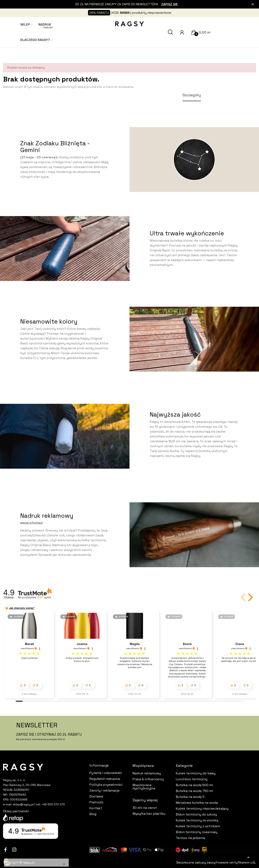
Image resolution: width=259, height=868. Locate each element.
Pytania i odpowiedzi (106, 773)
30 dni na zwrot (145, 808)
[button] (250, 597)
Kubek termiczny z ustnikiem (198, 826)
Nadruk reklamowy (147, 773)
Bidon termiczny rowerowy (197, 832)
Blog (93, 814)
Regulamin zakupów (105, 779)
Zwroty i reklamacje (105, 791)
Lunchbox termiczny (192, 779)
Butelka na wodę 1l (190, 797)
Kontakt (96, 808)
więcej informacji (31, 523)
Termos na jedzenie (191, 838)
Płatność (97, 802)
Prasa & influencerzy (148, 779)
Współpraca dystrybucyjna (144, 787)
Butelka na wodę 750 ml (194, 791)
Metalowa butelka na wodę (197, 803)
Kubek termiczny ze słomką (197, 820)
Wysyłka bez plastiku (149, 814)
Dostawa (96, 796)
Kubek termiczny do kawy (196, 773)
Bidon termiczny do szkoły (196, 814)
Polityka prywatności (106, 785)
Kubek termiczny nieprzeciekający (202, 809)
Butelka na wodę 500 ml (194, 785)
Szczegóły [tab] (192, 95)
